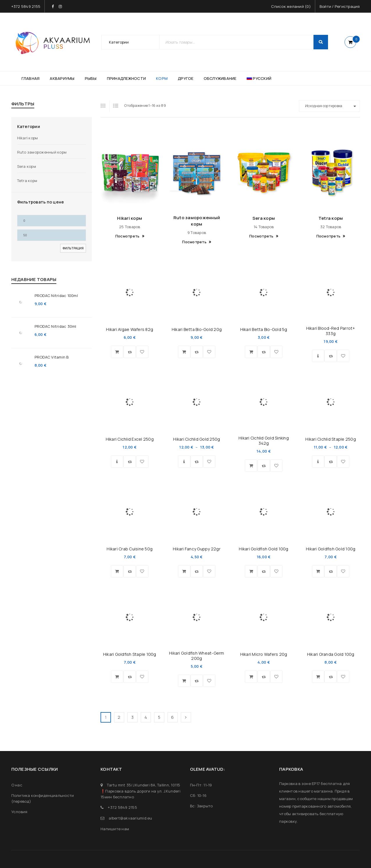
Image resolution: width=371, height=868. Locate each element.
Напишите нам (115, 829)
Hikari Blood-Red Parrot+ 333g (331, 331)
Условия (19, 812)
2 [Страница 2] (119, 717)
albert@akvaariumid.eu (130, 818)
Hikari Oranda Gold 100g (331, 654)
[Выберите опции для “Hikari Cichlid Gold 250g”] (184, 462)
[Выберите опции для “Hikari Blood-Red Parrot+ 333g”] (318, 356)
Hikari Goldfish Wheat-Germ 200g (197, 656)
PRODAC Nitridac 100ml (56, 296)
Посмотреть (128, 236)
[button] (117, 352)
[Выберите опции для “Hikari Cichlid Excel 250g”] (117, 462)
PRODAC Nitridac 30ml (55, 326)
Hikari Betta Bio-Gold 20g (197, 329)
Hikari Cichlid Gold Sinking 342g (264, 441)
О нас (17, 785)
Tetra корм (27, 181)
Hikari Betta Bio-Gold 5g (264, 329)
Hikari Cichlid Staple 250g (331, 439)
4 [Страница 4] (146, 717)
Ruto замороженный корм (42, 152)
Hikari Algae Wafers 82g (130, 329)
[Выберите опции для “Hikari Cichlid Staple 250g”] (318, 462)
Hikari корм (28, 138)
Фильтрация (73, 248)
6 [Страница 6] (172, 717)
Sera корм (27, 166)
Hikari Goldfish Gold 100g (264, 549)
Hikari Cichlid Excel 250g (130, 439)
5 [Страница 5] (159, 717)
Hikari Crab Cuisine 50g (130, 549)
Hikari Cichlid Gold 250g (197, 439)
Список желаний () (291, 6)
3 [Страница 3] (132, 717)
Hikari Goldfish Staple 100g (130, 654)
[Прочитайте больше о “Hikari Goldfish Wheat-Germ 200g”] (184, 681)
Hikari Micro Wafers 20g (264, 654)
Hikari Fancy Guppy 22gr (197, 549)
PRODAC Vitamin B (52, 357)
